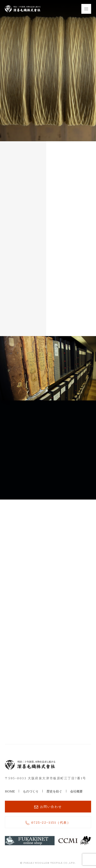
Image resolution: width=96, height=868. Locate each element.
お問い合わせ (48, 807)
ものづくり (31, 791)
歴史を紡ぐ (54, 791)
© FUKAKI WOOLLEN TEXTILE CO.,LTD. (48, 863)
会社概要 (76, 791)
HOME (10, 791)
